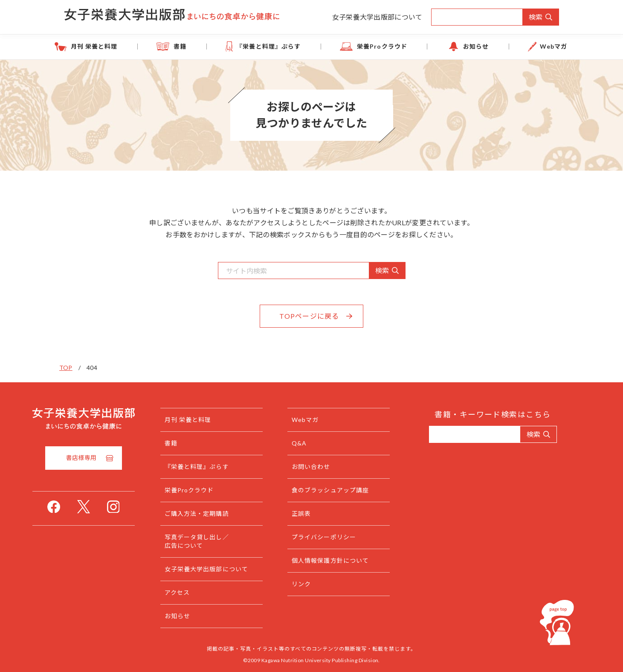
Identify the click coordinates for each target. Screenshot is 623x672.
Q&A (316, 443)
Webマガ (520, 46)
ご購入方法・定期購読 (214, 513)
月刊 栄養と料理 (128, 46)
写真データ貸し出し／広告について (214, 541)
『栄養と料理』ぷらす (276, 46)
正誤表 (318, 513)
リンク (318, 584)
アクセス (194, 592)
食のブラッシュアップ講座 (347, 490)
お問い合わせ (328, 467)
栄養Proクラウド (376, 46)
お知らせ (456, 46)
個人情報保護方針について (347, 560)
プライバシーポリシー (341, 537)
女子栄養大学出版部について (377, 17)
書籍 (201, 46)
